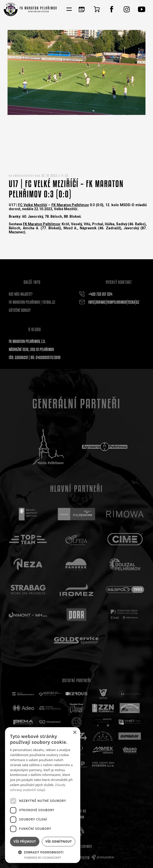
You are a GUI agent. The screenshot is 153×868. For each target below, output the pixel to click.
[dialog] (43, 795)
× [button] (75, 733)
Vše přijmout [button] (25, 841)
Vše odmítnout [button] (59, 841)
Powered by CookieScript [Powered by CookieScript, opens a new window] (43, 858)
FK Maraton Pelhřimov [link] (70, 205)
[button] (43, 852)
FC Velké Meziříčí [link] (33, 205)
